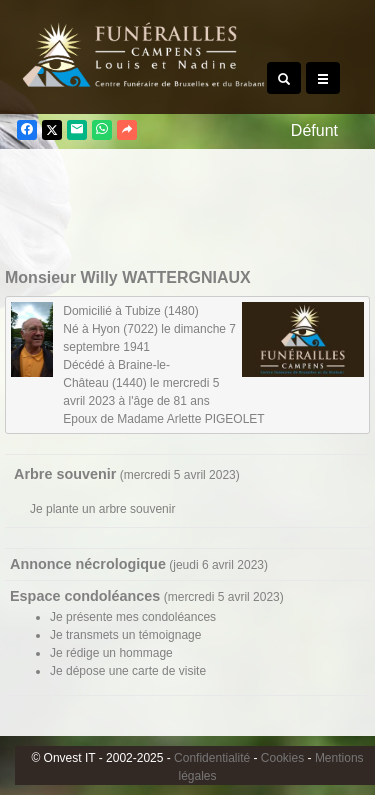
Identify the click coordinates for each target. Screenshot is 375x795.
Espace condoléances (85, 596)
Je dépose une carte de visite (128, 671)
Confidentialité (212, 758)
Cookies (282, 758)
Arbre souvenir (65, 474)
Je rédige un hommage (111, 653)
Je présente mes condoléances (133, 617)
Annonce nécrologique (88, 564)
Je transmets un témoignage (125, 635)
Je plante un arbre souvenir (102, 509)
